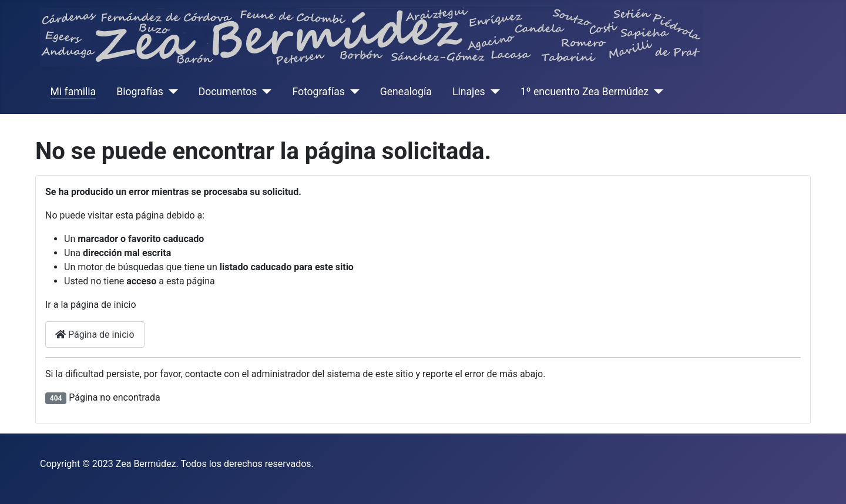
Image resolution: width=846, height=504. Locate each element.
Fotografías (318, 92)
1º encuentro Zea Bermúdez (585, 92)
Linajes (469, 92)
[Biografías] (171, 92)
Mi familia (73, 92)
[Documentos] (264, 92)
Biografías (140, 92)
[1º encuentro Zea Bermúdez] (656, 92)
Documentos (228, 92)
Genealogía (406, 92)
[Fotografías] (352, 92)
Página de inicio (95, 335)
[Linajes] (493, 92)
